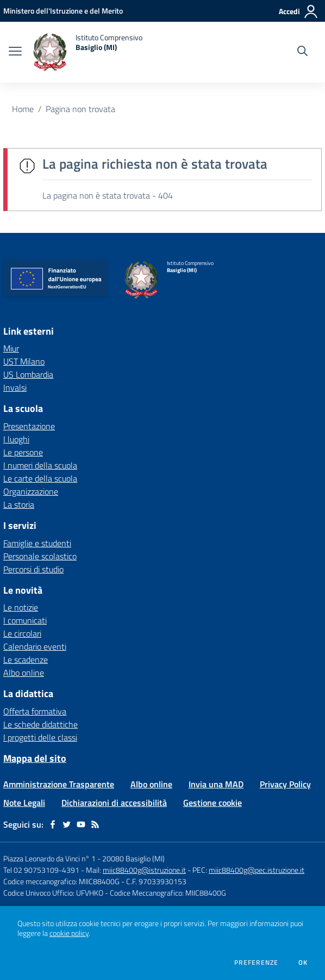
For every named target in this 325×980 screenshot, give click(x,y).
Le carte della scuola (40, 478)
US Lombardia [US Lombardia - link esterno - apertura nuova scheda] (28, 374)
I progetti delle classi (40, 737)
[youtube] (81, 824)
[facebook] (53, 824)
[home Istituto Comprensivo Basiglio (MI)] (87, 52)
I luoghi (16, 439)
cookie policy (69, 933)
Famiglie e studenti (37, 543)
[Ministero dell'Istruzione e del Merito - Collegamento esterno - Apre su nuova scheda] (63, 11)
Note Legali (24, 803)
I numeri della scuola (40, 465)
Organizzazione (31, 491)
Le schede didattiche (40, 724)
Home (23, 109)
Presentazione (29, 426)
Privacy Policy (285, 784)
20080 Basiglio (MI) (133, 858)
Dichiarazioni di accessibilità (114, 803)
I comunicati (25, 620)
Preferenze (256, 963)
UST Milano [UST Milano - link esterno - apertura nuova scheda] (24, 361)
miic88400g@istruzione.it (144, 870)
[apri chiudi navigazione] (15, 52)
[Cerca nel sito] (302, 52)
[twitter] (67, 824)
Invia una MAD (216, 784)
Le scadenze (26, 660)
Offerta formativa (35, 711)
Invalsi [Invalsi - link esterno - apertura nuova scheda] (15, 387)
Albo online (24, 673)
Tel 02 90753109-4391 (41, 870)
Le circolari (22, 633)
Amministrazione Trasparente (59, 784)
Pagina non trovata (80, 109)
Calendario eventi (35, 646)
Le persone (23, 452)
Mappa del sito (35, 758)
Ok (303, 963)
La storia (19, 504)
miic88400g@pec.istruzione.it (257, 870)
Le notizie (21, 607)
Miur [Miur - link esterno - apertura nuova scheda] (11, 348)
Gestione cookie (212, 803)
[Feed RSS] (95, 824)
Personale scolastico (40, 556)
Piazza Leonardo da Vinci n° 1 (49, 858)
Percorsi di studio (33, 569)
